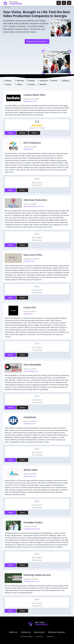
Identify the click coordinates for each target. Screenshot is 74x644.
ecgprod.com (28, 149)
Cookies (50, 636)
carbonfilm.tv (28, 314)
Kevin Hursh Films (33, 255)
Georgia (7, 7)
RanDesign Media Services (37, 575)
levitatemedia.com (30, 101)
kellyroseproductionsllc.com (34, 206)
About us (13, 632)
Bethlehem (44, 84)
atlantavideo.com (30, 476)
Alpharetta (67, 81)
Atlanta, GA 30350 (30, 204)
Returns (40, 636)
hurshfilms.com (29, 261)
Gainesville (33, 84)
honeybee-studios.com (32, 529)
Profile (10, 133)
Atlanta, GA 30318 (30, 369)
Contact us (26, 632)
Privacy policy (27, 636)
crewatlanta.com (29, 424)
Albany (20, 84)
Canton (8, 84)
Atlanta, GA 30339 (30, 147)
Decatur (54, 81)
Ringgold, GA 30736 (31, 579)
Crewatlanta (30, 417)
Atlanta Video (30, 470)
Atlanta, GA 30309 (30, 526)
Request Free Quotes (37, 41)
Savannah (44, 81)
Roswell (31, 81)
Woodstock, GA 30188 (31, 259)
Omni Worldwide (32, 365)
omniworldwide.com (31, 371)
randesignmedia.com (31, 581)
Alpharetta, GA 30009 (31, 99)
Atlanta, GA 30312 (30, 312)
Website (22, 133)
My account (39, 632)
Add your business (56, 632)
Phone (34, 133)
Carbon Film (30, 307)
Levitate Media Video (34, 95)
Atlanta (8, 81)
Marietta (20, 81)
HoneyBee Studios (33, 522)
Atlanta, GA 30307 (30, 474)
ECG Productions (32, 143)
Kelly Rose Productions (35, 200)
